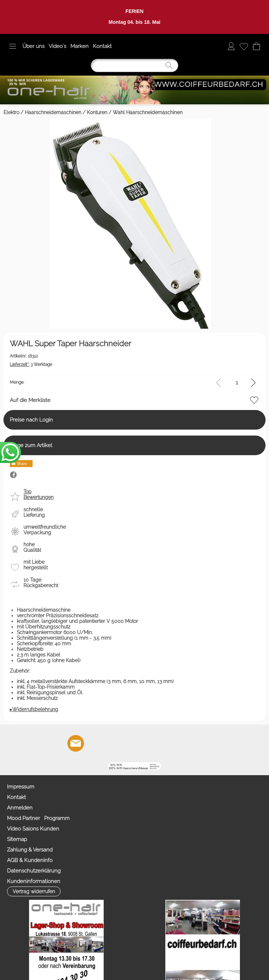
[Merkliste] (244, 46)
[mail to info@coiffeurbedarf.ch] (76, 743)
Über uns (33, 46)
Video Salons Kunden (33, 829)
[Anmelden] (231, 46)
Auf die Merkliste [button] (30, 400)
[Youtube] (113, 743)
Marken (80, 46)
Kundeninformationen (34, 881)
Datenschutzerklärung (34, 871)
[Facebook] (95, 743)
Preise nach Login (31, 420)
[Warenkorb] (256, 46)
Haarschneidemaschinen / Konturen (66, 112)
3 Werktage (31, 364)
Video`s (57, 46)
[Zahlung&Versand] (151, 743)
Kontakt (102, 46)
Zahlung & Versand (30, 850)
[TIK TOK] (170, 743)
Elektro (11, 112)
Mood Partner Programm (38, 818)
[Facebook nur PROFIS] (132, 743)
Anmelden (20, 808)
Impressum (21, 787)
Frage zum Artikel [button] (31, 445)
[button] (13, 46)
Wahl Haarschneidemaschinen (148, 112)
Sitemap (17, 839)
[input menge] (237, 383)
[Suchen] (134, 65)
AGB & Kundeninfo (30, 860)
